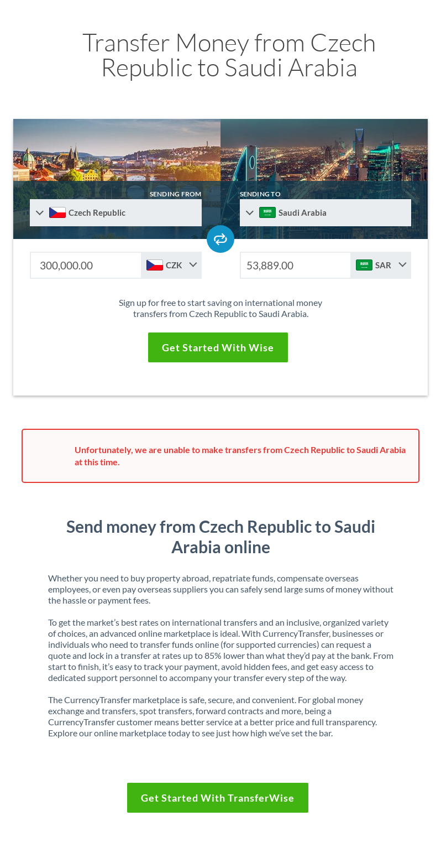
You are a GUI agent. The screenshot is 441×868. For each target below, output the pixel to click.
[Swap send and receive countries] (221, 239)
